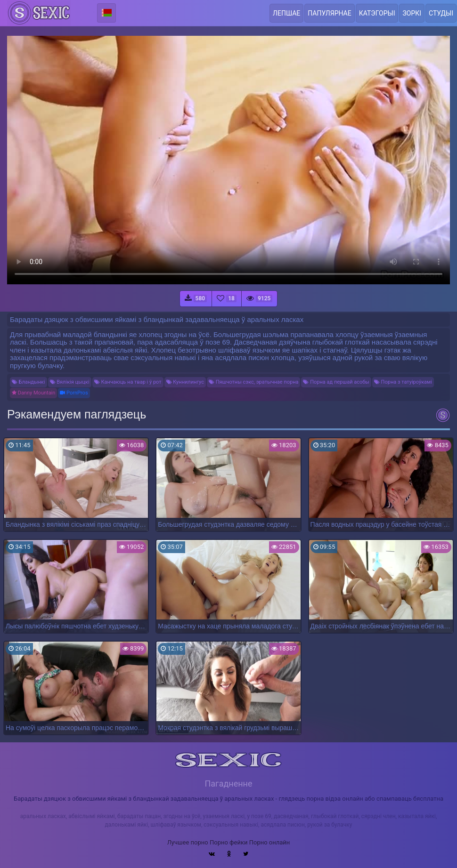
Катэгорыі (377, 13)
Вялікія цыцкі (70, 382)
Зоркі (412, 13)
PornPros (74, 393)
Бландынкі (29, 382)
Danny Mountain (33, 393)
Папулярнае (329, 13)
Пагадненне (228, 784)
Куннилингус (185, 382)
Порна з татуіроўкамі (403, 382)
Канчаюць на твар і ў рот (128, 382)
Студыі (441, 13)
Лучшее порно (188, 842)
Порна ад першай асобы (336, 382)
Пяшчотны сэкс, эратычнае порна (254, 382)
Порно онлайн (270, 842)
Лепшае (286, 13)
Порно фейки (228, 842)
